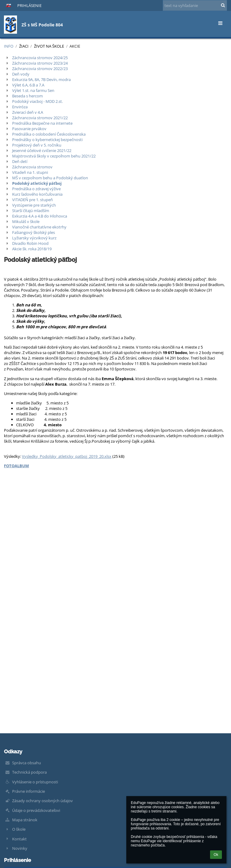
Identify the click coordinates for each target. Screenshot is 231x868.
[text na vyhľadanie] (195, 5)
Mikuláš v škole (26, 221)
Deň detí (20, 161)
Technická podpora (29, 772)
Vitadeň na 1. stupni (30, 172)
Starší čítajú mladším (31, 211)
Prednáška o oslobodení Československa (49, 134)
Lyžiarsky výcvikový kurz (34, 238)
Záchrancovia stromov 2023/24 (40, 63)
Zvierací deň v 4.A (28, 112)
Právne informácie (29, 791)
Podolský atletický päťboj (37, 183)
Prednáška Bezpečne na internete (42, 123)
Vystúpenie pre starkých (34, 205)
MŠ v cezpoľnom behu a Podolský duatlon (50, 178)
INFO (9, 46)
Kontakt (19, 839)
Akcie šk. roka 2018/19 (32, 249)
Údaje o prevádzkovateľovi (36, 810)
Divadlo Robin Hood (30, 243)
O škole (19, 829)
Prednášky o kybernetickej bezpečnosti (47, 140)
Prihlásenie (29, 5)
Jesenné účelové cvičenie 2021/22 (42, 150)
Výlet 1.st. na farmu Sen (33, 90)
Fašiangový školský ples (34, 232)
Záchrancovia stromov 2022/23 (40, 69)
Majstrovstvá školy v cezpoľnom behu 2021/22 (54, 156)
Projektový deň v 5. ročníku (37, 145)
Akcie (75, 46)
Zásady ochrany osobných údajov (42, 801)
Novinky (20, 848)
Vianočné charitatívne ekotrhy (39, 227)
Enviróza (20, 107)
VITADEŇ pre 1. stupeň (32, 200)
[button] (8, 5)
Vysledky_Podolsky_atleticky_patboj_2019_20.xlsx (67, 456)
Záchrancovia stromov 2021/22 (40, 118)
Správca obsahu (27, 763)
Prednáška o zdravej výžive (36, 189)
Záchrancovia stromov (32, 167)
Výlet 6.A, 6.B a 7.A (28, 85)
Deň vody (21, 74)
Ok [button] (216, 855)
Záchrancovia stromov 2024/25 (40, 58)
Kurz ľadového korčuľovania (37, 194)
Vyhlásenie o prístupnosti (35, 782)
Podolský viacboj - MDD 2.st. (37, 101)
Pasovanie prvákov (29, 129)
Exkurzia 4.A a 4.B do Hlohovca (40, 216)
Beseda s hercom (27, 96)
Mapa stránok (25, 820)
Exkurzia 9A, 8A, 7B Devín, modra (41, 79)
